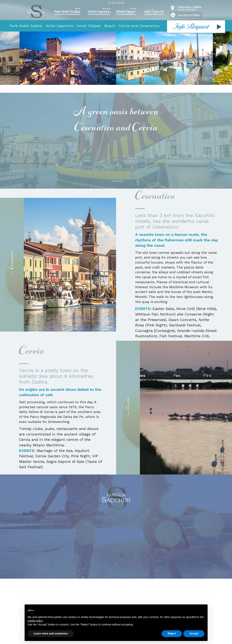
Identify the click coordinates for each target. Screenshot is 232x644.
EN (122, 3)
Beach (110, 26)
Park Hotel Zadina (26, 26)
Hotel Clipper (89, 26)
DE (113, 3)
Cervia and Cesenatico (139, 26)
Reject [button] (172, 633)
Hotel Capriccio (59, 26)
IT (109, 3)
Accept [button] (194, 633)
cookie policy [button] (35, 621)
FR (118, 3)
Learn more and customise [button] (51, 633)
